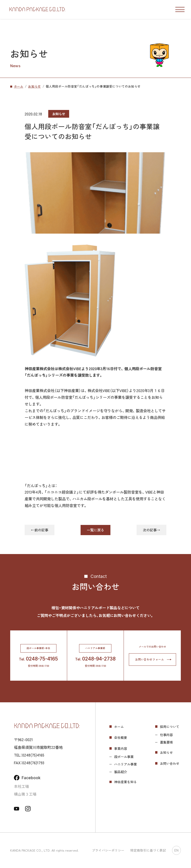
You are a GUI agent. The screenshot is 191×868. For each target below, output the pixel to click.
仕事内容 (166, 735)
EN (176, 850)
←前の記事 (40, 530)
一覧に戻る (95, 530)
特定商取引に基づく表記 (148, 850)
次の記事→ (151, 530)
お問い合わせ (170, 763)
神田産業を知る (125, 782)
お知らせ (166, 752)
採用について (170, 727)
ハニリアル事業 (125, 764)
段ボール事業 (124, 757)
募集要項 (166, 742)
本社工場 (21, 786)
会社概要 (121, 738)
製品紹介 (121, 772)
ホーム (119, 727)
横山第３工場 (25, 794)
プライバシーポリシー (108, 850)
